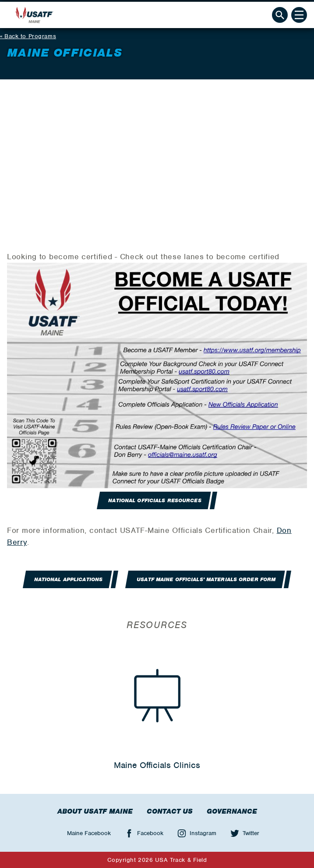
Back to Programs (30, 36)
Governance (232, 811)
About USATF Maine (95, 811)
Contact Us (170, 811)
